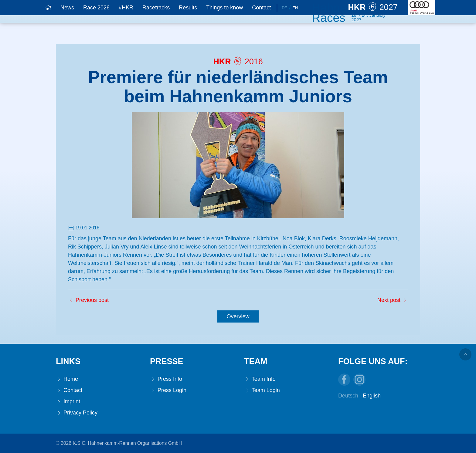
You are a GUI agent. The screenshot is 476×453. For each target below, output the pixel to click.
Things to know (224, 8)
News (67, 8)
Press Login (168, 390)
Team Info (260, 379)
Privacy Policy (77, 413)
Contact (261, 8)
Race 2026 (96, 8)
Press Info (166, 379)
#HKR (126, 8)
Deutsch (348, 396)
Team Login (262, 390)
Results (188, 8)
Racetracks (156, 8)
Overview (238, 316)
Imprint (68, 402)
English (372, 396)
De (284, 8)
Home (67, 379)
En (295, 8)
